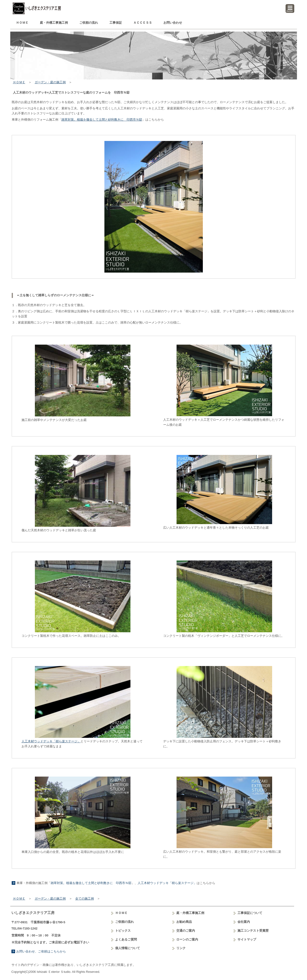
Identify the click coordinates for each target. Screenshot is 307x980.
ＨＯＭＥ (22, 23)
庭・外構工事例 (54, 23)
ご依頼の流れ (89, 23)
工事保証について (250, 913)
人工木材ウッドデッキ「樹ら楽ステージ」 (51, 741)
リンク (181, 948)
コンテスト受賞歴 (253, 931)
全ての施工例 (85, 899)
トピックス (123, 931)
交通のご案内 (186, 931)
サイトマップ (247, 939)
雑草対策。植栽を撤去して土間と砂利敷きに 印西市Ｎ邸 (102, 120)
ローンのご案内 (187, 939)
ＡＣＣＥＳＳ (143, 23)
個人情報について (128, 948)
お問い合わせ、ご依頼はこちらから (41, 951)
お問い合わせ (173, 23)
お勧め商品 (184, 922)
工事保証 (116, 23)
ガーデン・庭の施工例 (50, 82)
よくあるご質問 (126, 939)
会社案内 (244, 922)
